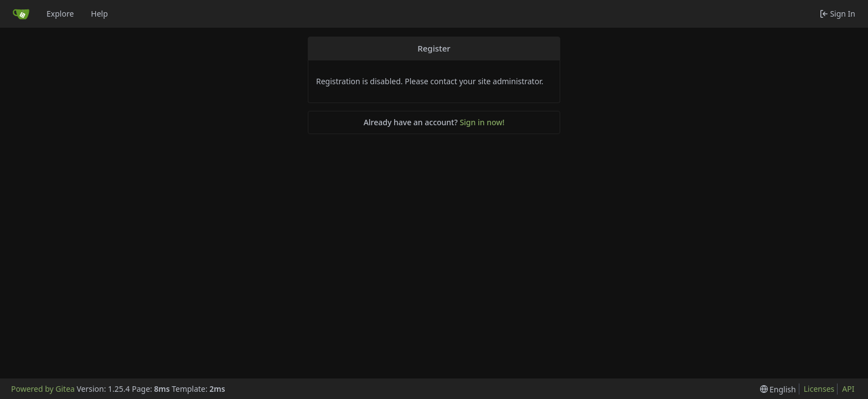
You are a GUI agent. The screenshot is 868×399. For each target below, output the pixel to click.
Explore (60, 14)
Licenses (819, 389)
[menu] (778, 389)
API (848, 389)
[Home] (21, 14)
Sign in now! (482, 122)
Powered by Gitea (43, 389)
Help (99, 14)
